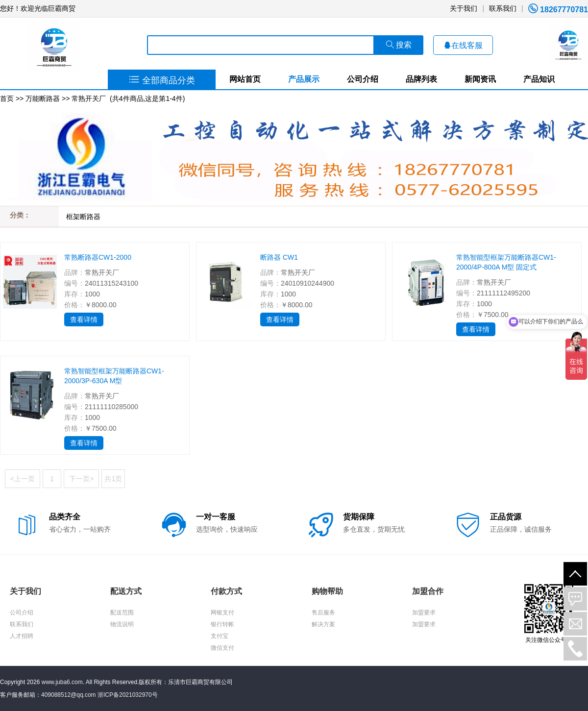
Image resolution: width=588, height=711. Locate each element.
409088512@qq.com (69, 695)
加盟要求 (424, 613)
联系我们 (503, 8)
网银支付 (222, 613)
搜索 (399, 45)
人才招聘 (22, 636)
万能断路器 (43, 98)
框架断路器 (83, 217)
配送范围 (122, 613)
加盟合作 (428, 591)
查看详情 (84, 319)
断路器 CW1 (279, 257)
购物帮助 (327, 591)
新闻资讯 (480, 79)
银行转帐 (222, 624)
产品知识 (539, 79)
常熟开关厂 (89, 98)
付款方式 (226, 591)
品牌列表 (421, 79)
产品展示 (304, 79)
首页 (7, 98)
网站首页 (245, 79)
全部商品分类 (162, 80)
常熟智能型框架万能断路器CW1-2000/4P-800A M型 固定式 (506, 262)
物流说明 (122, 624)
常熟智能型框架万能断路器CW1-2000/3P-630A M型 (114, 376)
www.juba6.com (62, 682)
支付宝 (220, 636)
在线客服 (463, 45)
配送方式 (126, 591)
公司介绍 (363, 79)
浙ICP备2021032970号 (128, 695)
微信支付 (222, 648)
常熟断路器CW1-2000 (98, 257)
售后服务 (323, 613)
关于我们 (464, 8)
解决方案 (323, 624)
